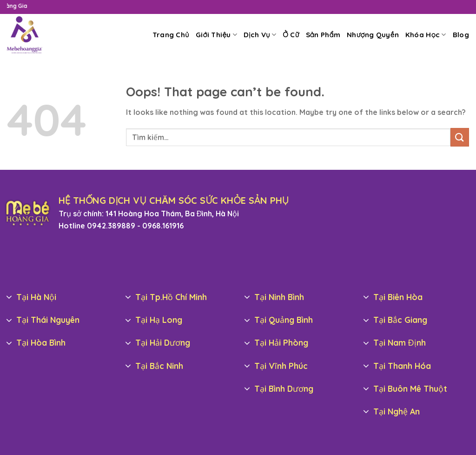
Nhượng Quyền (373, 35)
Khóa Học (426, 35)
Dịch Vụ (260, 35)
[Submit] (460, 137)
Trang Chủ (171, 35)
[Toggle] (9, 298)
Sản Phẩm (323, 35)
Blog (461, 35)
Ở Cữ (291, 35)
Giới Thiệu (216, 35)
